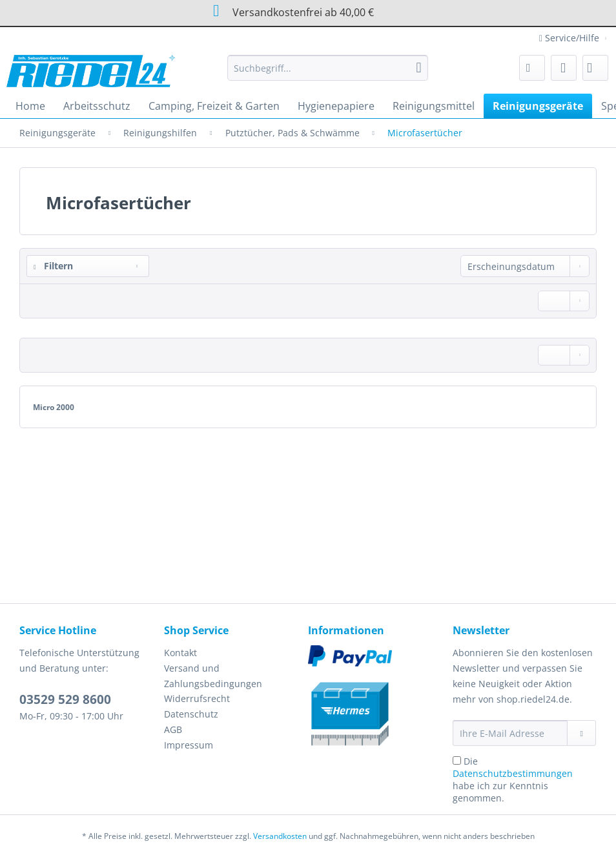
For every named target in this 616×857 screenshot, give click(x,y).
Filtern (53, 266)
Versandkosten (280, 836)
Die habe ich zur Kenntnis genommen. (513, 780)
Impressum (189, 745)
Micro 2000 (54, 407)
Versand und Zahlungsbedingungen (213, 676)
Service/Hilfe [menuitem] (570, 38)
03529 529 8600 (65, 699)
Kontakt (180, 653)
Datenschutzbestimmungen (513, 773)
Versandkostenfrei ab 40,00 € (289, 10)
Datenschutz (191, 714)
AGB (173, 729)
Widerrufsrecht (197, 698)
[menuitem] (327, 74)
